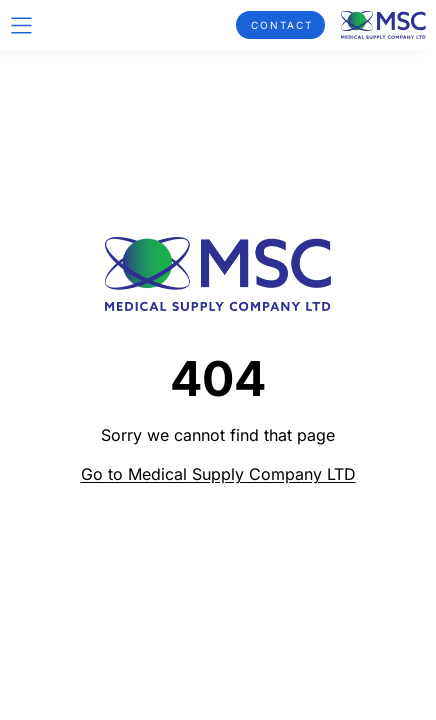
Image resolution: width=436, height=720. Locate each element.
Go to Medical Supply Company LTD (218, 474)
